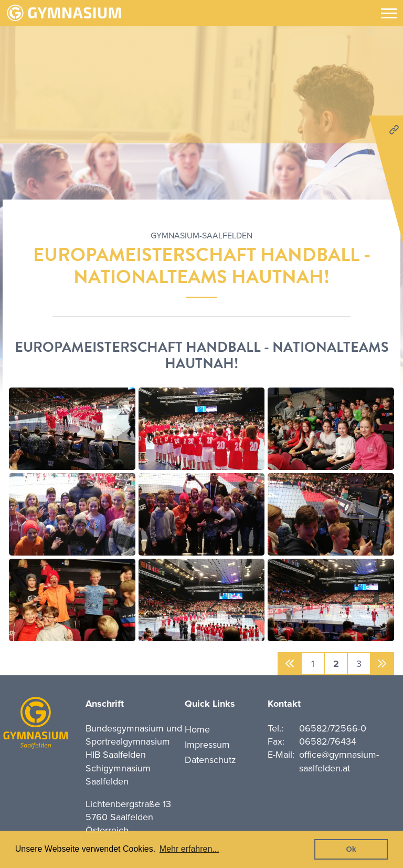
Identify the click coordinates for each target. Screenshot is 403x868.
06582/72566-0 (333, 728)
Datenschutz (210, 760)
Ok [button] (351, 849)
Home (197, 729)
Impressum (207, 745)
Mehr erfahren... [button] (189, 849)
